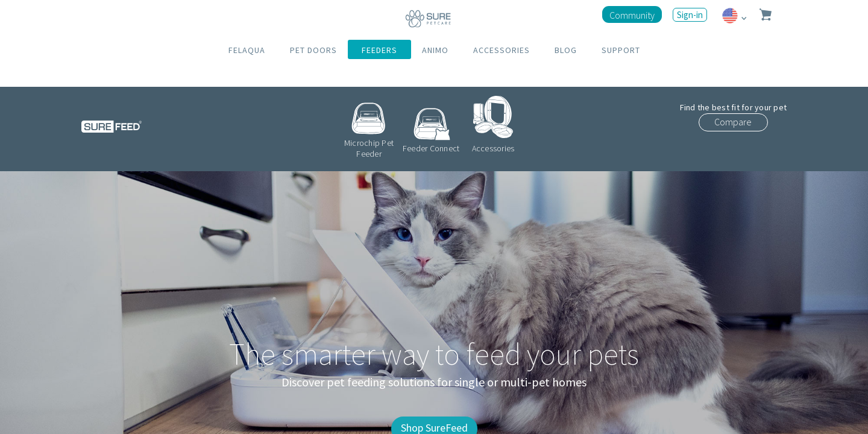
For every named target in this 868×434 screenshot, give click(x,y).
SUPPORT (621, 50)
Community (632, 15)
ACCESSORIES (502, 50)
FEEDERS (379, 50)
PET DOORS (313, 50)
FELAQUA (247, 50)
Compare (733, 122)
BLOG (566, 50)
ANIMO (435, 50)
